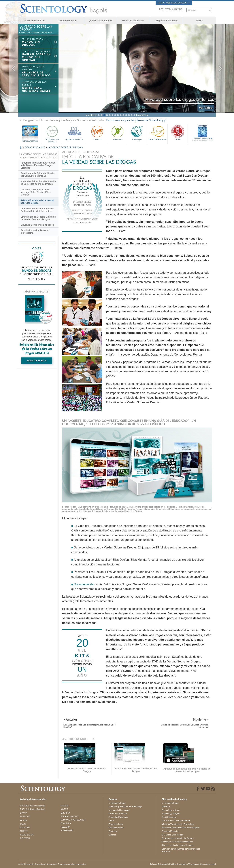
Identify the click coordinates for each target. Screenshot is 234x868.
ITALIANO (65, 827)
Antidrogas (137, 133)
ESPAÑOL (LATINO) (70, 816)
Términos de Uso (196, 864)
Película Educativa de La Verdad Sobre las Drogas (37, 202)
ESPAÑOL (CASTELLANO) (73, 820)
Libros (199, 21)
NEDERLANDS (27, 835)
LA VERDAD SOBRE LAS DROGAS (65, 147)
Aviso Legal (211, 864)
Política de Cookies (178, 864)
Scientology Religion (171, 814)
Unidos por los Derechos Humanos (177, 842)
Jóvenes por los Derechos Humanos (178, 845)
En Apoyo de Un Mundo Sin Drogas (178, 838)
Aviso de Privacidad (159, 864)
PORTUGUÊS (67, 830)
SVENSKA (65, 813)
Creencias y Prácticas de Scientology (125, 806)
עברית (23, 820)
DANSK (24, 813)
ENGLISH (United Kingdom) (33, 809)
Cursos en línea (116, 824)
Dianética (166, 806)
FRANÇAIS (25, 816)
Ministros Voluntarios (133, 21)
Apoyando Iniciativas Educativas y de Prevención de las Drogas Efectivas (38, 165)
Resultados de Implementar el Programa (35, 232)
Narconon (117, 133)
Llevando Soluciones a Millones (37, 225)
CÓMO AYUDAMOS (35, 147)
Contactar (113, 831)
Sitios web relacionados (174, 3)
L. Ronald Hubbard (68, 21)
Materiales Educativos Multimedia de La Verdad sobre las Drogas (38, 183)
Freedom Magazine (203, 139)
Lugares (112, 835)
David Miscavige (169, 817)
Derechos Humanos (157, 133)
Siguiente (141, 115)
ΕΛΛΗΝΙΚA (66, 823)
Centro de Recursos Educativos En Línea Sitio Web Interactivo (37, 210)
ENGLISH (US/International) (33, 806)
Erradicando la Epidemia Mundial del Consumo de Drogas (38, 175)
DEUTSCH (25, 838)
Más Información (116, 828)
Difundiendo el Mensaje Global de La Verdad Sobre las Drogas (38, 218)
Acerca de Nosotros (35, 21)
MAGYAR (65, 806)
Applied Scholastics (74, 133)
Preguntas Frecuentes (166, 21)
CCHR (178, 133)
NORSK (64, 809)
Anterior (93, 115)
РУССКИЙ (25, 828)
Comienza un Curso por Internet (176, 820)
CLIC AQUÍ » (37, 279)
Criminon (97, 133)
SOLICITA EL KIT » (37, 361)
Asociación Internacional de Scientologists (180, 828)
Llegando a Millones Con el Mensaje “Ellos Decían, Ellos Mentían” (36, 192)
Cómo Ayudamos (30, 141)
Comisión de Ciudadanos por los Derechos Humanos (181, 850)
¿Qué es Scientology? (101, 21)
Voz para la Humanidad (119, 810)
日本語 (23, 824)
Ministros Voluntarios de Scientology (178, 824)
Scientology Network (171, 810)
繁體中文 (24, 831)
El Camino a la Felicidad (52, 133)
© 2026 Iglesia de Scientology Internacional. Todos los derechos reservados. (52, 864)
